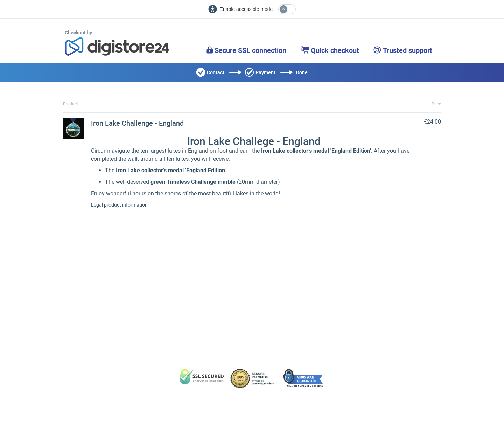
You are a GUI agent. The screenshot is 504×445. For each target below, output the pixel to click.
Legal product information (119, 205)
